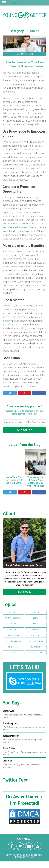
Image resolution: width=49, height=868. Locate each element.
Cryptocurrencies (13, 618)
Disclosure (21, 857)
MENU (13, 3)
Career (36, 612)
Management (13, 635)
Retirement (36, 647)
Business (32, 31)
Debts (36, 618)
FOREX (36, 624)
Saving (13, 653)
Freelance (13, 630)
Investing (36, 630)
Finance (13, 624)
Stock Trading (36, 653)
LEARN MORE (24, 592)
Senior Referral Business (15, 227)
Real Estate (13, 647)
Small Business (36, 641)
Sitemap (31, 857)
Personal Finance (13, 641)
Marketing (36, 635)
